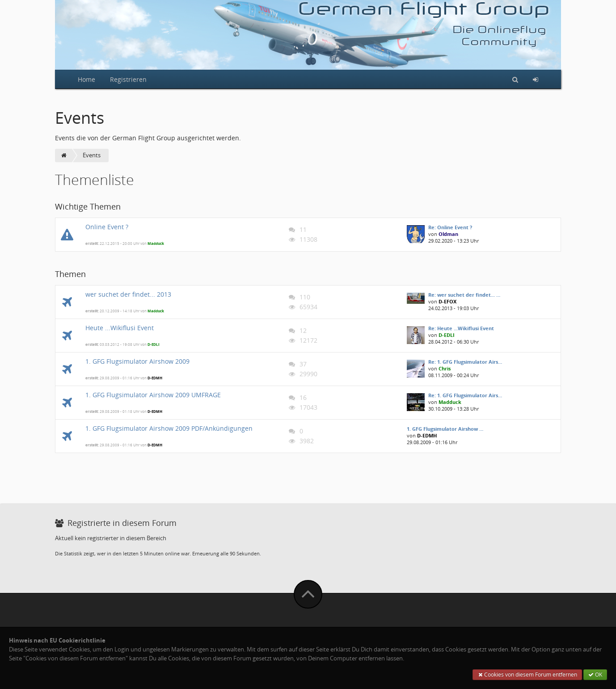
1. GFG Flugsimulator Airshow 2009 (137, 361)
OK (595, 674)
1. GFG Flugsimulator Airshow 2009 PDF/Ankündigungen (169, 428)
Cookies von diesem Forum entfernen (527, 674)
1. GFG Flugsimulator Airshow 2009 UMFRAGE (153, 395)
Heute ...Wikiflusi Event (120, 328)
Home (86, 79)
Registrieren (128, 79)
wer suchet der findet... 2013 (128, 294)
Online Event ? (107, 227)
